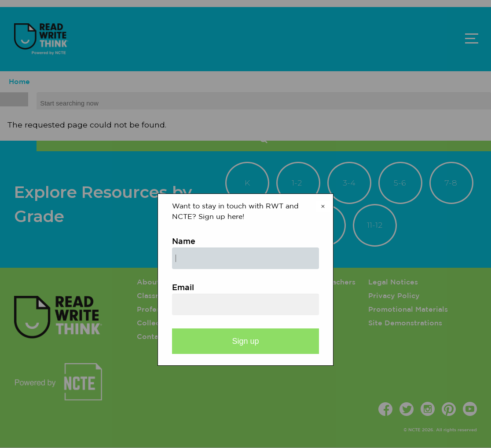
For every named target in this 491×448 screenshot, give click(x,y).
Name (184, 242)
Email (183, 288)
